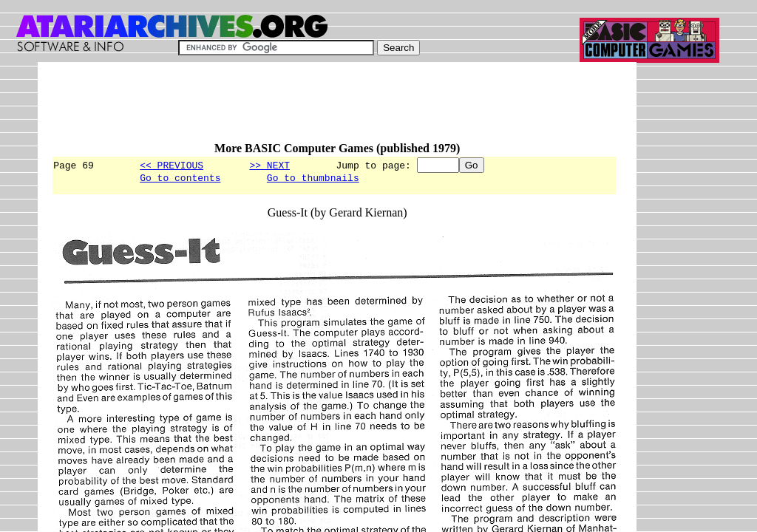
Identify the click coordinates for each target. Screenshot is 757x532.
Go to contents (180, 180)
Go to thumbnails (313, 180)
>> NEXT (269, 165)
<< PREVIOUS (172, 165)
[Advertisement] (320, 109)
